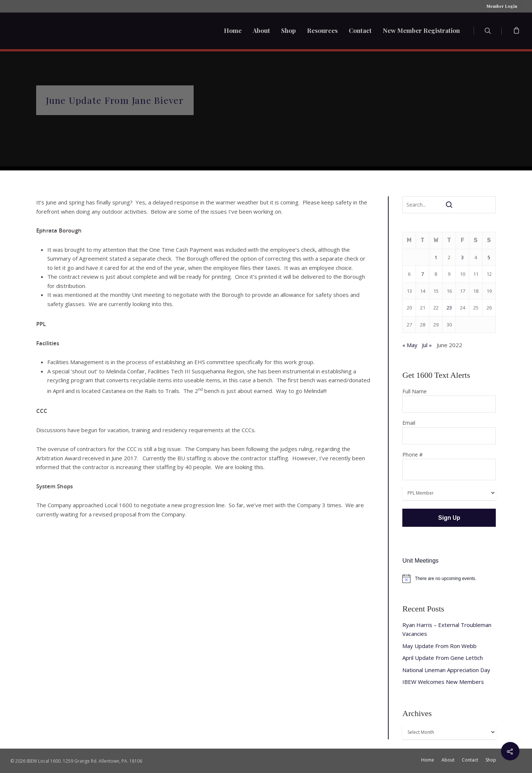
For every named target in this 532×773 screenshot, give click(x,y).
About (261, 30)
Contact (360, 30)
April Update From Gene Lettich (443, 658)
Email (449, 432)
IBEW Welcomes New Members (443, 682)
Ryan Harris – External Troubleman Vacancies (447, 629)
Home (233, 30)
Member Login (502, 6)
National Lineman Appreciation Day (446, 670)
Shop (289, 30)
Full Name (449, 400)
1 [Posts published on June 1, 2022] (436, 257)
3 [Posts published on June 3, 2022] (462, 257)
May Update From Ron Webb (439, 646)
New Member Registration (421, 30)
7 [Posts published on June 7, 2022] (422, 274)
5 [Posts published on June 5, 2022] (489, 257)
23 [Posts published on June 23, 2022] (449, 308)
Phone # (449, 466)
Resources (322, 30)
